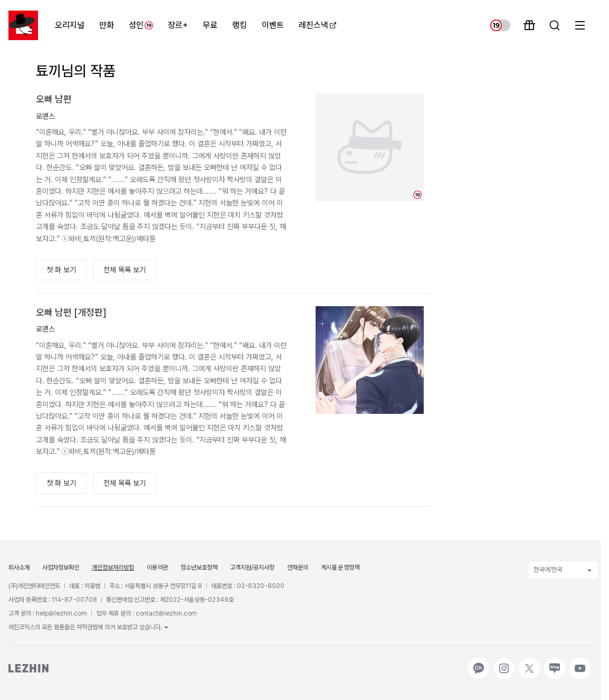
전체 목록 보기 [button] (125, 270)
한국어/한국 (564, 570)
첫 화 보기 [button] (61, 270)
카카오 (478, 663)
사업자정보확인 (61, 567)
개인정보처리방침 (113, 567)
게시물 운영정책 (340, 567)
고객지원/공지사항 (252, 567)
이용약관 (157, 567)
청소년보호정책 (199, 567)
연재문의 (298, 567)
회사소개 (19, 567)
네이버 (554, 663)
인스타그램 (504, 663)
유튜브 (579, 663)
